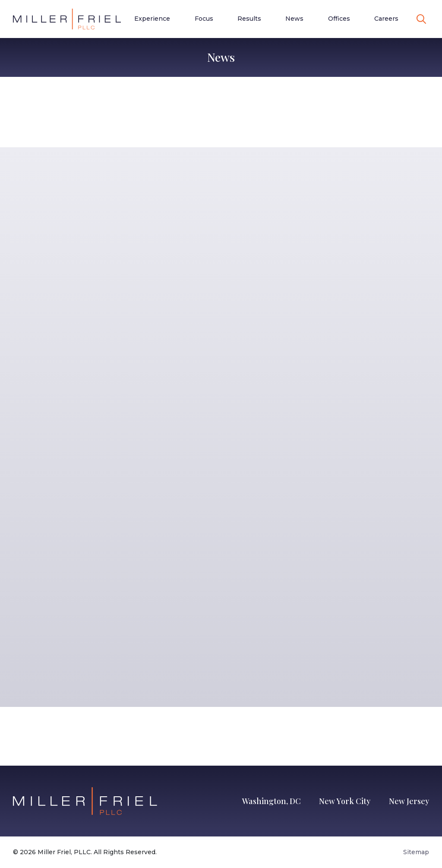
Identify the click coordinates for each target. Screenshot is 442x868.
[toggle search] (421, 19)
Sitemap (416, 852)
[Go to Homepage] (67, 19)
